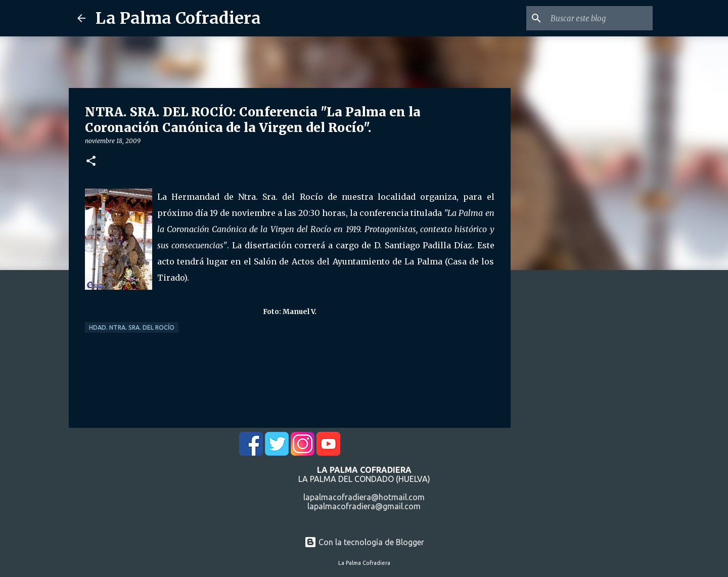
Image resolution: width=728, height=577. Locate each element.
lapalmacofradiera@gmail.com (364, 506)
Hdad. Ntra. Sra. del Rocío (132, 327)
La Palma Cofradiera (178, 18)
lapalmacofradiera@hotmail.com (364, 497)
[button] (91, 162)
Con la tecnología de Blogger (364, 542)
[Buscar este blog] (600, 18)
